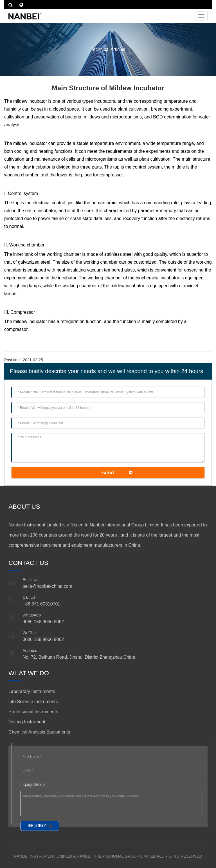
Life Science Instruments (33, 702)
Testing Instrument (27, 722)
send (108, 473)
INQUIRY (37, 826)
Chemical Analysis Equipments (39, 732)
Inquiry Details (33, 784)
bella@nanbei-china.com (47, 586)
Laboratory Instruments (32, 691)
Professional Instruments (33, 712)
